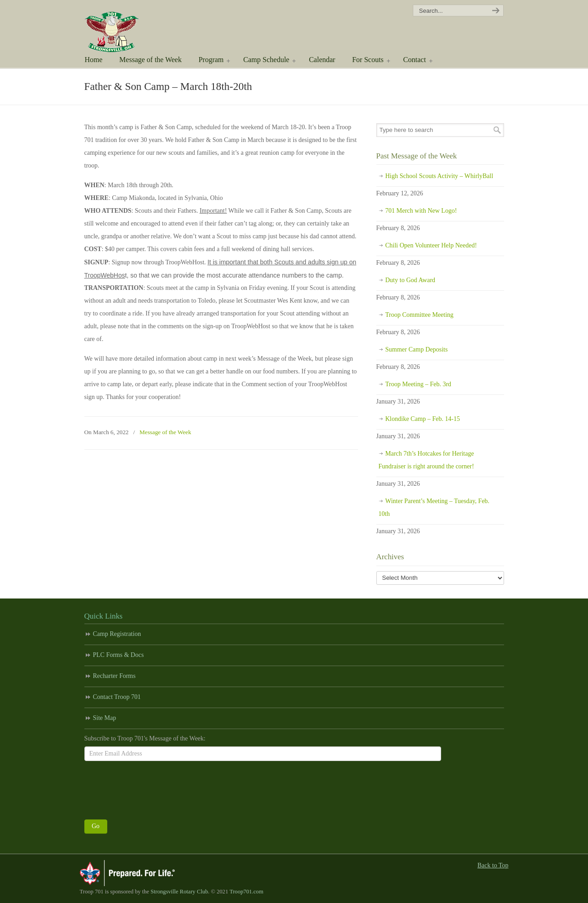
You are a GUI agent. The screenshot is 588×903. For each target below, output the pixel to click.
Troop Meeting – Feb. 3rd (419, 384)
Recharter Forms (114, 676)
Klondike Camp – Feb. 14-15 (423, 419)
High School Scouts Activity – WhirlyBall (440, 176)
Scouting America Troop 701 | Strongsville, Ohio (124, 27)
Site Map (105, 718)
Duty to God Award (411, 280)
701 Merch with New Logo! (421, 211)
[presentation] (154, 788)
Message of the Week (166, 432)
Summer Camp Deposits (417, 349)
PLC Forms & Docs (119, 655)
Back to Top (493, 865)
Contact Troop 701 (117, 697)
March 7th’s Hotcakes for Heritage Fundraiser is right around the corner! (427, 460)
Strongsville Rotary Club (179, 892)
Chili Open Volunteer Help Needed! (431, 245)
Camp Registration (117, 634)
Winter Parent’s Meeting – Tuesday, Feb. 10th (434, 507)
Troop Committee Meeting (420, 315)
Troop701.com (246, 892)
